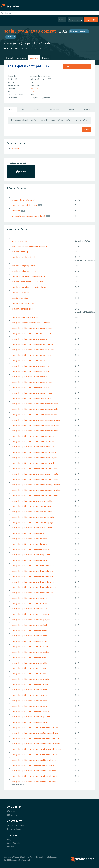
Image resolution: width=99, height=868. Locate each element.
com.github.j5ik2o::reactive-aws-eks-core (29, 706)
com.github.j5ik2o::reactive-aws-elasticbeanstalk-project (36, 749)
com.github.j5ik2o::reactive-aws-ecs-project (31, 684)
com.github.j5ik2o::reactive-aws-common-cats (32, 506)
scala (9, 31)
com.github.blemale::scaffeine (25, 317)
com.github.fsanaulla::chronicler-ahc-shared (31, 323)
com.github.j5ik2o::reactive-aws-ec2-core (29, 609)
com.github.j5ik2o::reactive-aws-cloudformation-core (35, 414)
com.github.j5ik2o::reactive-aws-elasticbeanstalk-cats (35, 733)
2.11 (40, 49)
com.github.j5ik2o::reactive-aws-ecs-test (29, 690)
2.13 (28, 49)
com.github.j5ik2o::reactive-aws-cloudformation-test (35, 431)
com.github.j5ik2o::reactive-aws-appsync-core (31, 339)
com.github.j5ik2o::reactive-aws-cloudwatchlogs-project (36, 490)
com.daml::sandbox (20, 298)
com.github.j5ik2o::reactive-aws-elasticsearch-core (34, 771)
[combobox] (77, 67)
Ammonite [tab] (54, 109)
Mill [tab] (23, 109)
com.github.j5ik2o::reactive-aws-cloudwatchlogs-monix (36, 485)
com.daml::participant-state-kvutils (27, 282)
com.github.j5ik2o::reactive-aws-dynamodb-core (32, 576)
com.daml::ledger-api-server (24, 271)
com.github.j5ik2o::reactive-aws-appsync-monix (32, 344)
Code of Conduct (14, 843)
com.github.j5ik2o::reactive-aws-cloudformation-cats (35, 409)
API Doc (62, 20)
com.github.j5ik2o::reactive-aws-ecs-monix (30, 679)
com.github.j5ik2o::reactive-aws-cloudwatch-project (34, 458)
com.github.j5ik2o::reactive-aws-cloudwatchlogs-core (35, 479)
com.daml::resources (20, 292)
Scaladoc (15, 148)
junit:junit (16, 211)
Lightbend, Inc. (47, 98)
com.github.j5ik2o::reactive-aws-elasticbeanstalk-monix (36, 744)
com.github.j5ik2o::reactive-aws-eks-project (31, 717)
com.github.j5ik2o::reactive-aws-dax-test (29, 560)
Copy (87, 129)
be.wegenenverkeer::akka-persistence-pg (29, 246)
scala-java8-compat (37, 31)
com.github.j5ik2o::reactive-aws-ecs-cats (29, 668)
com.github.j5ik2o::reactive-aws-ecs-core (29, 673)
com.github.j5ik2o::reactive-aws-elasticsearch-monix (35, 776)
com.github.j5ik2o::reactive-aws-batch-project (32, 382)
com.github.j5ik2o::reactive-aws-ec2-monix (30, 614)
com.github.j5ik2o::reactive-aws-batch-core (30, 371)
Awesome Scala (75, 20)
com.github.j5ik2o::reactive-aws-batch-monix (31, 377)
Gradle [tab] (87, 109)
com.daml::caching (20, 252)
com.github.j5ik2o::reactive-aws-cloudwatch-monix (34, 452)
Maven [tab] (72, 109)
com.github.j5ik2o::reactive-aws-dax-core (29, 544)
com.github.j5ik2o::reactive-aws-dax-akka (30, 533)
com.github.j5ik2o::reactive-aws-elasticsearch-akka (34, 760)
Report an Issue (14, 829)
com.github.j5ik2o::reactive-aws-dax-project (31, 555)
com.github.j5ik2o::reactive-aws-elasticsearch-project (35, 782)
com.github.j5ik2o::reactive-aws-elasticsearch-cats (34, 765)
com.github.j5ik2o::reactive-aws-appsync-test (31, 355)
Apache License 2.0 (79, 31)
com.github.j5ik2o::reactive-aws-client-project (32, 393)
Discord (12, 815)
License (10, 847)
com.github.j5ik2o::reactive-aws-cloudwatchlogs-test (35, 495)
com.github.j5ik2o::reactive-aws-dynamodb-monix (33, 582)
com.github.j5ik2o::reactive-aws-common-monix (33, 517)
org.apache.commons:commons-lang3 (28, 216)
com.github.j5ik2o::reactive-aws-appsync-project (33, 350)
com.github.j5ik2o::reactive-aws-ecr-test (29, 657)
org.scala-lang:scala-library (24, 200)
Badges (46, 58)
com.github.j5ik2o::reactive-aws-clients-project (32, 398)
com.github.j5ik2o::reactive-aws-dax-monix (30, 549)
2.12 (34, 49)
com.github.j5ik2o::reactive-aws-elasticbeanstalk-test (35, 754)
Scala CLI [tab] (37, 109)
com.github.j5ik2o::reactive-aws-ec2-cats (29, 603)
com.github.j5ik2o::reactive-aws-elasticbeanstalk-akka (35, 727)
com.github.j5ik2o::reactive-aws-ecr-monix (30, 646)
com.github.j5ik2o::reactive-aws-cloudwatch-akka (33, 436)
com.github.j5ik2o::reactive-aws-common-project (33, 522)
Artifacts (21, 58)
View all (33, 91)
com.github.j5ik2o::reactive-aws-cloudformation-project (36, 425)
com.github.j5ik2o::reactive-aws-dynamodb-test (32, 593)
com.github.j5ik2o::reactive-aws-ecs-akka (29, 663)
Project (10, 58)
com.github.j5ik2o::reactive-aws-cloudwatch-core (33, 447)
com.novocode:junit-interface (24, 205)
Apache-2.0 (34, 88)
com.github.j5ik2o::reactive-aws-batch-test (30, 387)
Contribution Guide (15, 825)
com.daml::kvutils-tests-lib (23, 257)
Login (91, 20)
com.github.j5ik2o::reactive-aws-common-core (32, 512)
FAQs (9, 840)
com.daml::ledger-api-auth (23, 266)
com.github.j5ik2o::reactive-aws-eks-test (29, 722)
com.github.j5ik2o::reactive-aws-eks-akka (30, 695)
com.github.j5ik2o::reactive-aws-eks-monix (30, 711)
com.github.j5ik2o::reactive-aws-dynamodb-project (34, 587)
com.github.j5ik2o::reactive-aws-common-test (32, 528)
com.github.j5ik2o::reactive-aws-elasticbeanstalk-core (35, 738)
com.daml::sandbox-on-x (22, 309)
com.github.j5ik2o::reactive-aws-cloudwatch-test (33, 463)
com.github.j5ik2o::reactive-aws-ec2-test (29, 625)
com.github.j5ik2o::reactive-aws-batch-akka (31, 360)
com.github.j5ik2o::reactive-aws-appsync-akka (32, 328)
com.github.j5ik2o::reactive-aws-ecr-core (29, 641)
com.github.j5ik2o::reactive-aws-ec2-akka (30, 598)
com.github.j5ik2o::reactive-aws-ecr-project (31, 652)
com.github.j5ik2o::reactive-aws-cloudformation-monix (36, 420)
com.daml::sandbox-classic (23, 303)
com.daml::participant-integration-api (28, 276)
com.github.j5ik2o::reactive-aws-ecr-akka (29, 630)
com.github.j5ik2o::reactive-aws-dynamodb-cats (32, 571)
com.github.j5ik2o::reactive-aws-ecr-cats (29, 636)
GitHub (11, 37)
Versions (34, 58)
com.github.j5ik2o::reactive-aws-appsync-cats (31, 333)
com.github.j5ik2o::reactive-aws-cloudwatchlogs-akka (35, 468)
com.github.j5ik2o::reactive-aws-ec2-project (31, 620)
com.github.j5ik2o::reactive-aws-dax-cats (29, 539)
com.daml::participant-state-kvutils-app (29, 287)
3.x (22, 49)
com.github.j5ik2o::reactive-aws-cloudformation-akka (35, 404)
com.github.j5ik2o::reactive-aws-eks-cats (29, 701)
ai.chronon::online (19, 241)
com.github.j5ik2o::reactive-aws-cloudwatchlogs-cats (35, 474)
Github (12, 811)
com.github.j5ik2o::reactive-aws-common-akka (32, 501)
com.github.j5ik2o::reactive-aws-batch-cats (30, 366)
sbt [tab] (10, 109)
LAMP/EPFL (35, 98)
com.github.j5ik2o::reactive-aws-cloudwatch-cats (33, 441)
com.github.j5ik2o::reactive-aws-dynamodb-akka (33, 565)
